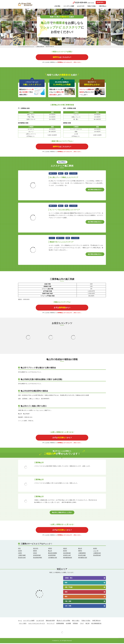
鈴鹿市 (95, 549)
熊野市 (80, 552)
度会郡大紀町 (22, 558)
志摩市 (20, 554)
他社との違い (76, 621)
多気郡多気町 (37, 556)
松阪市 (65, 549)
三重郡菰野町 (82, 554)
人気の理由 (57, 6)
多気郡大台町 (67, 556)
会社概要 (68, 624)
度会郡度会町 (97, 556)
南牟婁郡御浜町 (68, 558)
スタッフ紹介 (23, 624)
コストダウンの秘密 (69, 6)
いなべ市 (96, 552)
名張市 (20, 552)
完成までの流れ (92, 6)
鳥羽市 (65, 552)
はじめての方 (81, 6)
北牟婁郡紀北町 (53, 558)
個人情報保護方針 (96, 624)
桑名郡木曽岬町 (53, 554)
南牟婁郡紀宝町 (83, 558)
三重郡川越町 (22, 556)
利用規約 (75, 624)
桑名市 (80, 549)
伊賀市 (35, 554)
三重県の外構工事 (40, 47)
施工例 (87, 624)
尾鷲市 (35, 552)
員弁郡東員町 (67, 554)
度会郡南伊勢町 (38, 558)
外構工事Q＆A (96, 621)
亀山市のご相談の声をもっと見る (62, 513)
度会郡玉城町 (82, 556)
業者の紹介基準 (50, 621)
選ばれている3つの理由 (63, 621)
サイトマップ (51, 624)
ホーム (20, 621)
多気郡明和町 (52, 556)
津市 (19, 549)
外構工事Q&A (103, 6)
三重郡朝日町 (97, 554)
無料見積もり (101, 2)
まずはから (62, 308)
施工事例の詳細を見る (95, 190)
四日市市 (36, 549)
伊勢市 (50, 549)
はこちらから (62, 57)
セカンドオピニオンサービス (37, 624)
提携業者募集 (60, 624)
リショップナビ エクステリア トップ (26, 47)
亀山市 (50, 552)
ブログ (82, 624)
